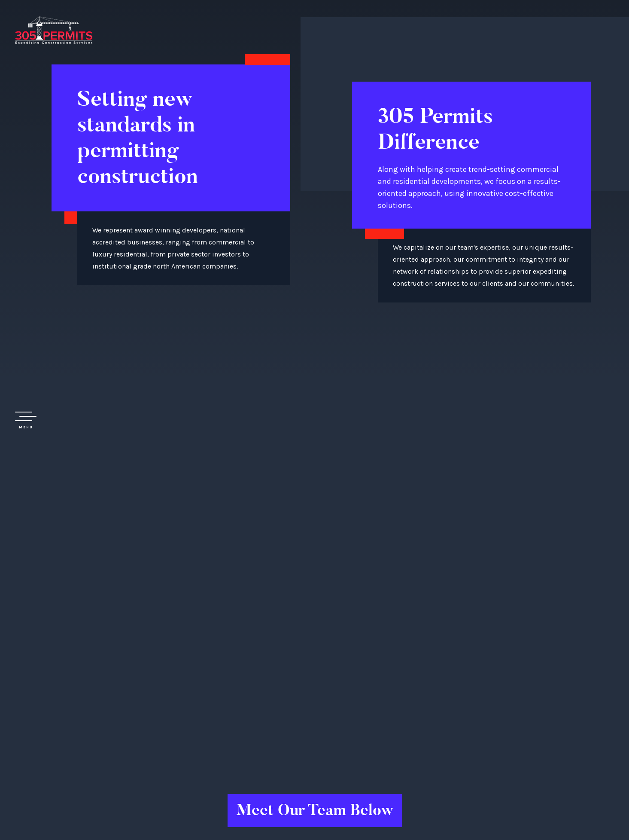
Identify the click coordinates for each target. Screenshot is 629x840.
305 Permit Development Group (54, 30)
